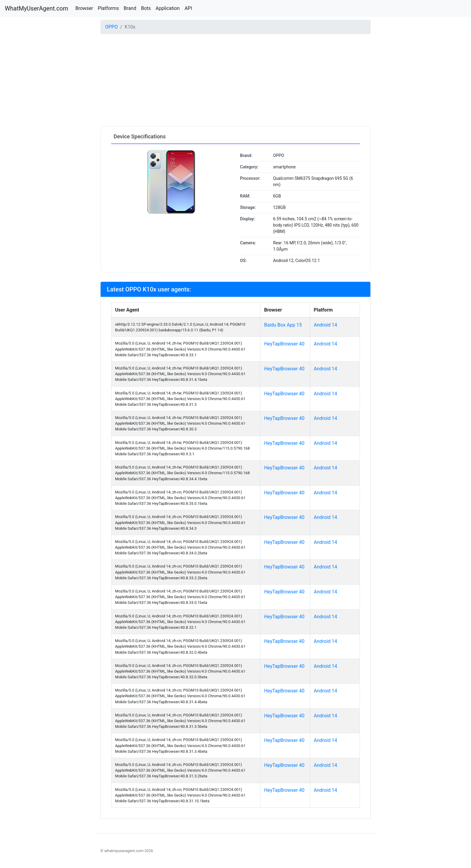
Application (168, 8)
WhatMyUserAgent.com (36, 8)
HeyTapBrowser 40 (284, 344)
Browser (84, 8)
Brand (130, 8)
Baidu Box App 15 (283, 325)
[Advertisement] (235, 81)
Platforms (108, 8)
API (188, 8)
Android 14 (326, 325)
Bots (146, 8)
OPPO (111, 27)
